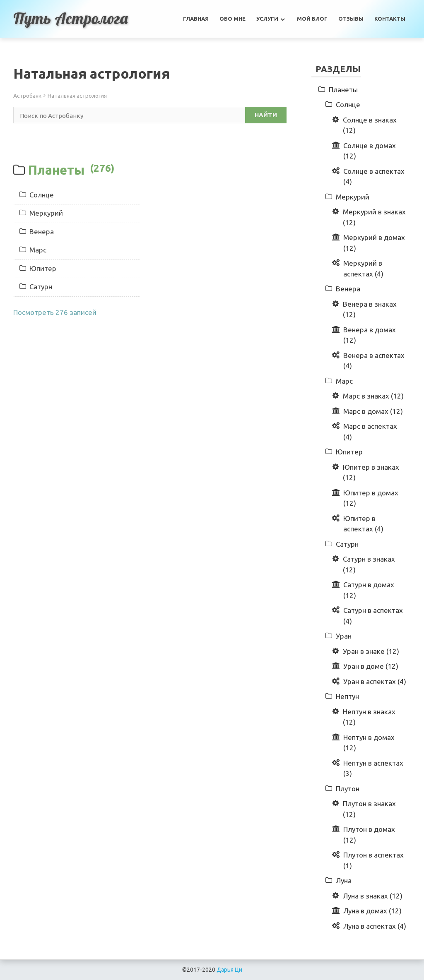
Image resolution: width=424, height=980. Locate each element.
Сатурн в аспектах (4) (373, 616)
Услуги (267, 19)
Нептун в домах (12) (369, 743)
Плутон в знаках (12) (369, 809)
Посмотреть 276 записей (55, 312)
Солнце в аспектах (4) (374, 177)
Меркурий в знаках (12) (374, 217)
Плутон (348, 789)
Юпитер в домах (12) (371, 498)
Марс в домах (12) (373, 411)
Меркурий (41, 213)
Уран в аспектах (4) (375, 681)
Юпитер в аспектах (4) (363, 524)
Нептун (347, 696)
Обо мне (232, 19)
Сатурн (36, 287)
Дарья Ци (229, 970)
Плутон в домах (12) (369, 835)
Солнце (37, 195)
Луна (344, 880)
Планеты (71, 170)
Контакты (390, 19)
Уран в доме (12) (371, 666)
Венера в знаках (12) (370, 309)
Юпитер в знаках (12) (371, 472)
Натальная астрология (77, 96)
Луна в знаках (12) (373, 896)
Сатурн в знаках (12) (369, 564)
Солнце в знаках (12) (370, 125)
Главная (196, 19)
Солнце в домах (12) (370, 151)
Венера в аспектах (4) (374, 361)
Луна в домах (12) (372, 911)
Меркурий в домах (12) (374, 243)
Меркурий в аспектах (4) (363, 268)
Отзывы (351, 19)
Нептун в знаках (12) (369, 717)
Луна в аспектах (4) (375, 926)
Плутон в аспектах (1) (373, 860)
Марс (33, 250)
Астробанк (27, 96)
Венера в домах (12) (370, 335)
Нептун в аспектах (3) (373, 768)
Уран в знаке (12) (371, 651)
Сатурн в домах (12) (369, 590)
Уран (344, 636)
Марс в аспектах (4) (370, 431)
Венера (37, 232)
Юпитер (38, 268)
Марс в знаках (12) (373, 396)
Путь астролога (71, 18)
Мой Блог (312, 19)
